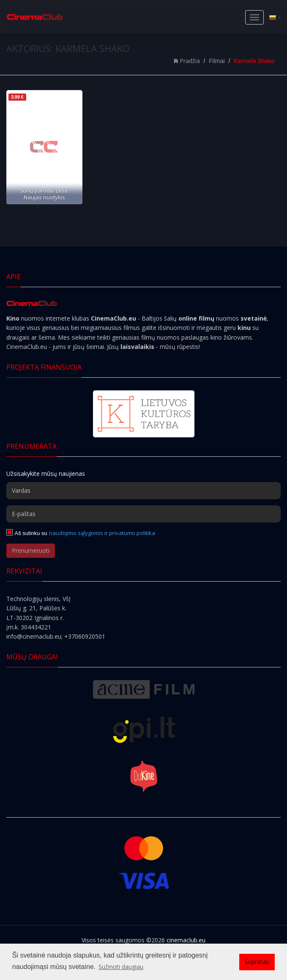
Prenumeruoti (31, 550)
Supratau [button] (257, 962)
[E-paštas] (143, 514)
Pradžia (187, 61)
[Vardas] (143, 491)
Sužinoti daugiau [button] (121, 967)
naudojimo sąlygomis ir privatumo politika (102, 533)
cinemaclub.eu (186, 940)
